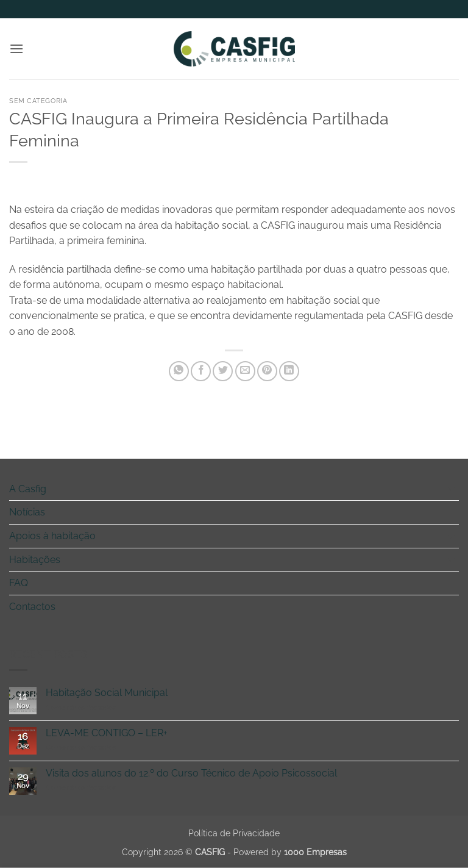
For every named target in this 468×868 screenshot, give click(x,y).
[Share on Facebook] (201, 371)
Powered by (290, 852)
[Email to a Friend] (245, 371)
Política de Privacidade (234, 833)
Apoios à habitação (52, 536)
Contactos (32, 607)
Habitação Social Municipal (107, 693)
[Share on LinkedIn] (289, 371)
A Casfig (28, 489)
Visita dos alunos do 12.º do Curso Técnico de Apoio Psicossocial (191, 773)
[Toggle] (452, 489)
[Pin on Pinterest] (267, 371)
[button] (16, 48)
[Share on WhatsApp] (179, 371)
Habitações (35, 560)
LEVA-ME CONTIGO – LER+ (107, 733)
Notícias (27, 512)
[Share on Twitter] (223, 371)
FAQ (19, 583)
